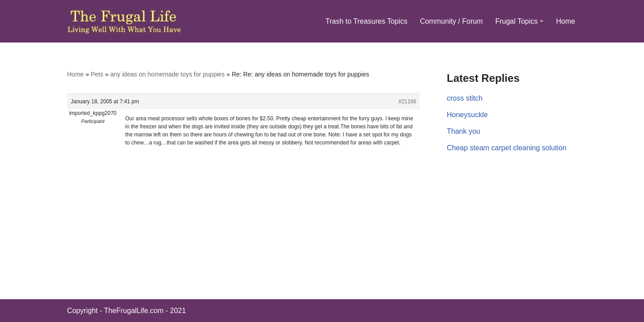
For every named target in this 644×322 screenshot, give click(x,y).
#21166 (407, 102)
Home (566, 21)
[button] (542, 21)
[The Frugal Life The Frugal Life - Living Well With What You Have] (125, 21)
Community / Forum (451, 21)
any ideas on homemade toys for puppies (168, 74)
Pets (97, 74)
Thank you (464, 131)
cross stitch (465, 98)
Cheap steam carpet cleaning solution (507, 148)
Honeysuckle (467, 115)
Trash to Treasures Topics (366, 21)
